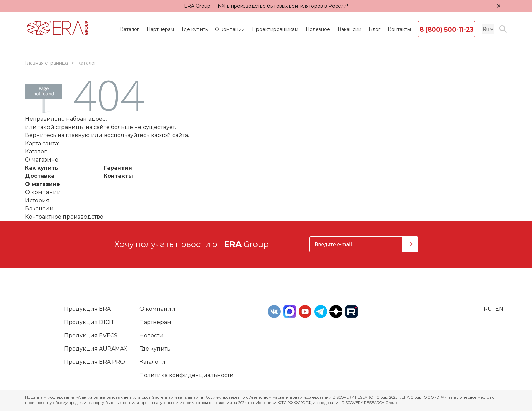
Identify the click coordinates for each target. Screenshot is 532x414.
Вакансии (349, 29)
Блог (375, 29)
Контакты (399, 29)
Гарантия (118, 168)
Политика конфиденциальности (187, 375)
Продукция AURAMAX (96, 349)
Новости (151, 335)
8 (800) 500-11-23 (447, 30)
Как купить (42, 168)
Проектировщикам (275, 29)
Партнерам (160, 29)
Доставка (40, 176)
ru (488, 309)
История (37, 200)
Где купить (195, 29)
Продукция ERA (87, 309)
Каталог (130, 29)
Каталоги (152, 362)
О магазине (43, 184)
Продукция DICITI (90, 322)
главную (78, 135)
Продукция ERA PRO (94, 362)
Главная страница (46, 63)
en (499, 309)
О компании (230, 29)
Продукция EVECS (91, 335)
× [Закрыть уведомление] (499, 6)
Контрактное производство (64, 217)
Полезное (318, 29)
